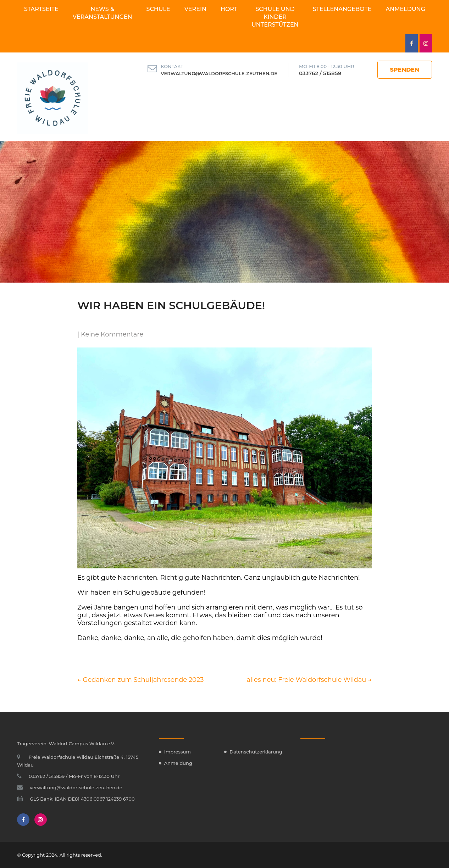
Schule (158, 9)
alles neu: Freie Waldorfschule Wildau (309, 680)
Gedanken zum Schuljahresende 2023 (140, 680)
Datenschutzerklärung (256, 752)
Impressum (178, 752)
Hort (229, 9)
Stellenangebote (342, 9)
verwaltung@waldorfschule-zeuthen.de (219, 73)
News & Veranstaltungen (102, 13)
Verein (195, 9)
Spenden (405, 70)
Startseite (41, 9)
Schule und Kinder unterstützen (275, 17)
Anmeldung (406, 9)
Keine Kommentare (112, 334)
